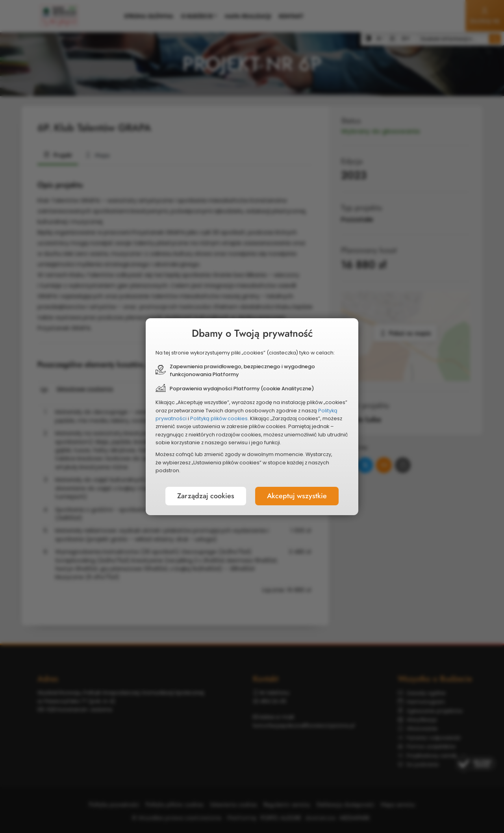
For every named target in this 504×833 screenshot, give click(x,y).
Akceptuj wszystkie (297, 496)
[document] (252, 417)
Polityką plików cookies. (220, 418)
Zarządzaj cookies (206, 496)
